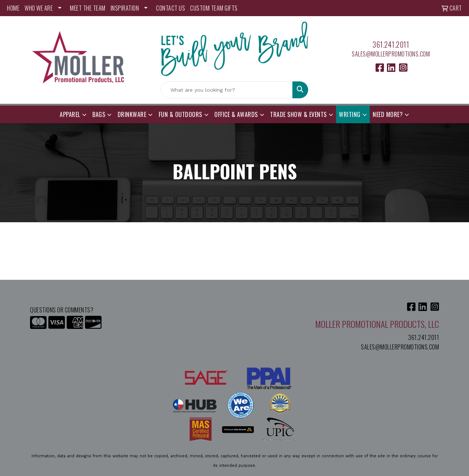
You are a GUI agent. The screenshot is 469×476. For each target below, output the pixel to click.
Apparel (70, 114)
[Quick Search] (227, 90)
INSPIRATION (125, 8)
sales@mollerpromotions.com (391, 54)
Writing (350, 114)
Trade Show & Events (298, 114)
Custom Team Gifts (214, 8)
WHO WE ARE (39, 8)
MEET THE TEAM (88, 8)
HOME (13, 8)
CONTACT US (171, 8)
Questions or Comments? (62, 310)
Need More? (388, 114)
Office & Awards (236, 114)
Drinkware (132, 114)
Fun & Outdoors (180, 114)
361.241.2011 (391, 44)
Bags (99, 114)
